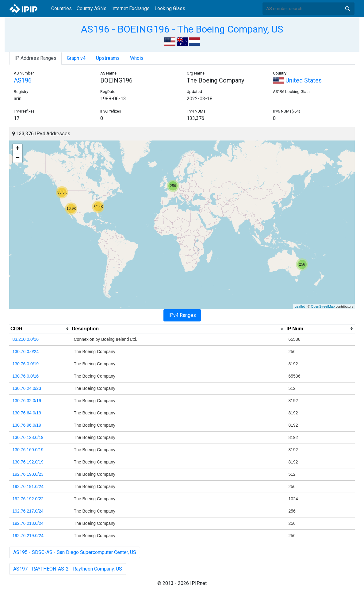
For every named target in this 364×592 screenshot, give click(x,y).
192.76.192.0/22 (28, 499)
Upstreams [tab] (108, 58)
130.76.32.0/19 (27, 401)
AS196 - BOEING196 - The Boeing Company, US (182, 29)
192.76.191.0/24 (28, 486)
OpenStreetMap (323, 306)
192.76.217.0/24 (28, 511)
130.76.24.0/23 (27, 388)
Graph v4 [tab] (76, 58)
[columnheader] (40, 329)
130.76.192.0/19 (28, 462)
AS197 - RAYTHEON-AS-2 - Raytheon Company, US (68, 569)
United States (297, 80)
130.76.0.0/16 (26, 376)
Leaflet (300, 306)
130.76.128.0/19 (28, 437)
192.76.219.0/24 (28, 536)
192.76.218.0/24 (28, 523)
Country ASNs (92, 8)
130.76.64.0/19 (27, 413)
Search (347, 9)
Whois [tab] (137, 58)
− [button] (18, 158)
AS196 (23, 80)
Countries (61, 8)
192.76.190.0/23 (28, 474)
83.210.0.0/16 (26, 339)
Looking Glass (170, 8)
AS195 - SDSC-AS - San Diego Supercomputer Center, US (75, 552)
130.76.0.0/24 (26, 352)
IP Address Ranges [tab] (35, 58)
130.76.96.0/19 (27, 425)
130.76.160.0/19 (28, 450)
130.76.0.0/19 (26, 364)
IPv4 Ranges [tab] (182, 315)
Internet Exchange (130, 8)
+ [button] (18, 149)
